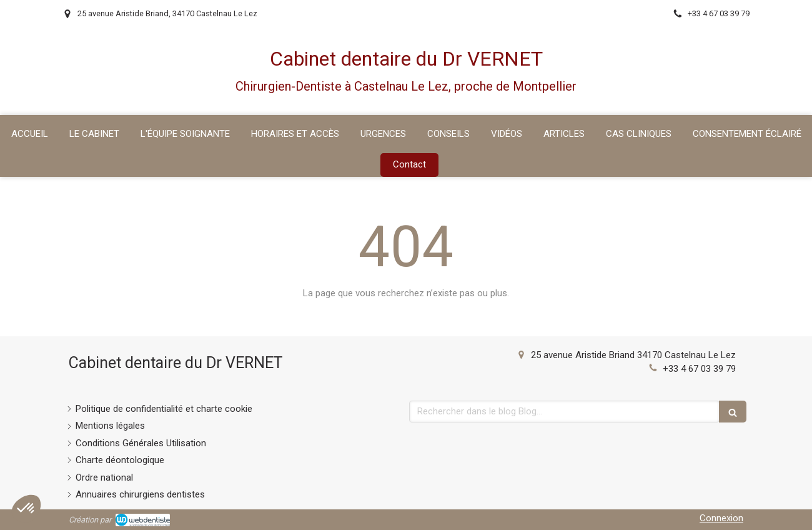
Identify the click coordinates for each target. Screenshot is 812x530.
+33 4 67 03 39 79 (699, 369)
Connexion (721, 518)
